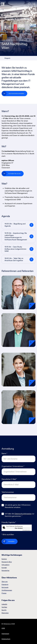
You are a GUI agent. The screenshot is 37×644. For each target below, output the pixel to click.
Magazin (7, 58)
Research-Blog (7, 562)
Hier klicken (19, 528)
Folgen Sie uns (8, 600)
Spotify (4, 610)
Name (4, 453)
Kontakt (4, 568)
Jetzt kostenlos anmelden (16, 93)
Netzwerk (5, 587)
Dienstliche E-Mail (9, 479)
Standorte (5, 585)
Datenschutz (6, 639)
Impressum (5, 634)
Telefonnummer (8, 492)
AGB (3, 628)
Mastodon (5, 613)
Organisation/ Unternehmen (13, 466)
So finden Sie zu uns (14, 174)
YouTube (4, 607)
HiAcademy (6, 565)
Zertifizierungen (7, 590)
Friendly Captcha (9, 522)
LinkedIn (4, 604)
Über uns (5, 582)
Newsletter (5, 571)
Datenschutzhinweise (23, 514)
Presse (4, 593)
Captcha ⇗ (27, 530)
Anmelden (11, 541)
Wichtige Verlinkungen (12, 555)
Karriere (4, 559)
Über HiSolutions (9, 578)
